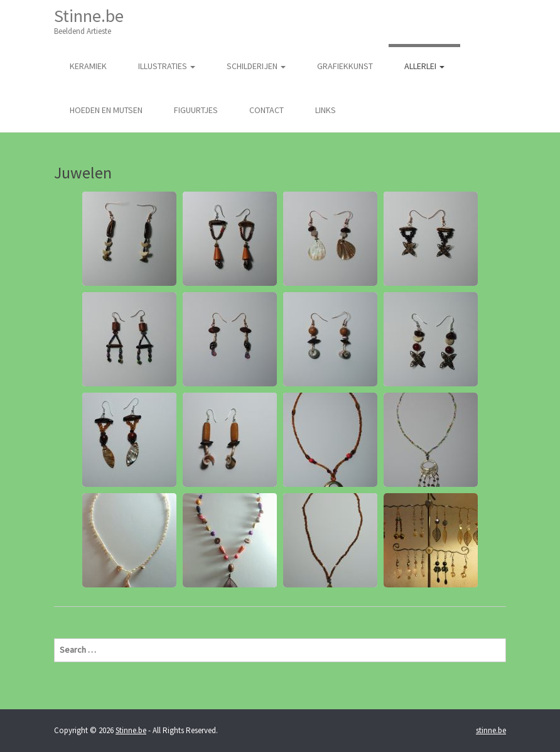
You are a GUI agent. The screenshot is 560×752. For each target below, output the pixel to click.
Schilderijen (256, 66)
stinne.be (491, 730)
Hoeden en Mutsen (106, 110)
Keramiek (88, 66)
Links (326, 110)
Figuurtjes (196, 110)
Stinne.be (89, 21)
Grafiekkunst (345, 66)
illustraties (167, 66)
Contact (267, 110)
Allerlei (424, 66)
